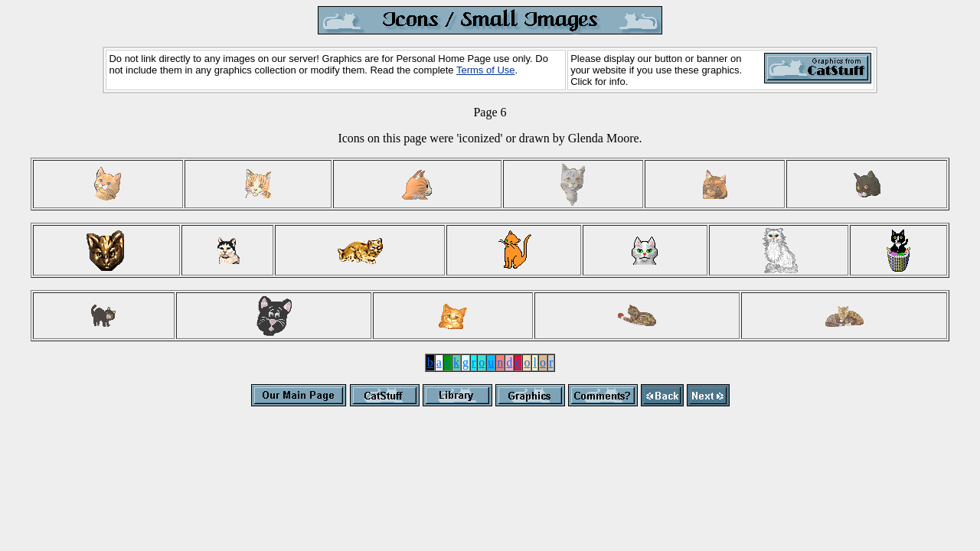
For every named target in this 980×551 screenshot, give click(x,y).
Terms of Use (486, 70)
